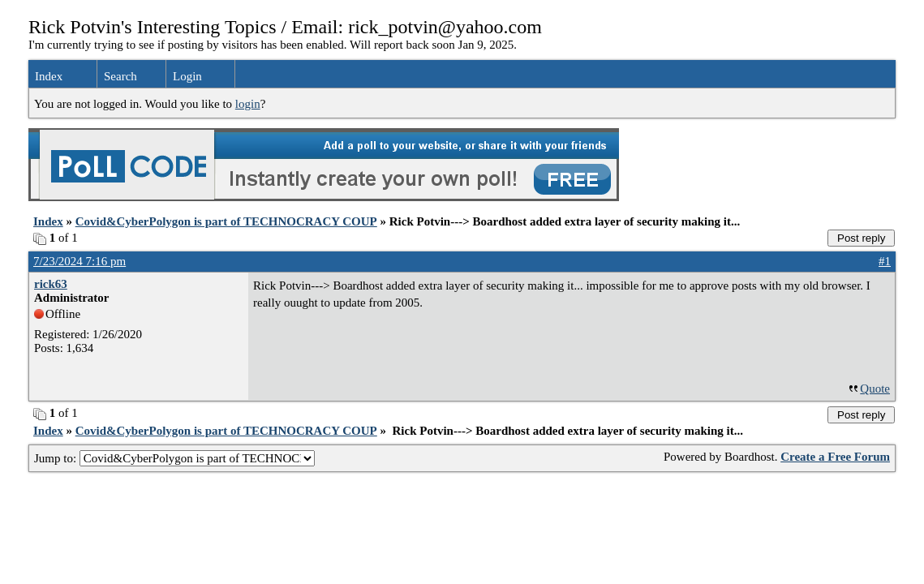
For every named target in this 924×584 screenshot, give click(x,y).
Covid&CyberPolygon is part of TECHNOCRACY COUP (226, 221)
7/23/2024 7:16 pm (80, 261)
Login (187, 76)
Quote (875, 389)
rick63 (51, 284)
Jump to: (174, 458)
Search (120, 76)
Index (49, 76)
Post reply (861, 238)
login (248, 104)
